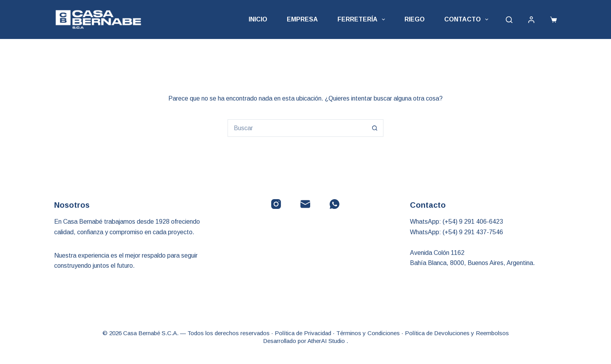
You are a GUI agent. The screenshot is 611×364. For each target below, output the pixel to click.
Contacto (468, 19)
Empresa (302, 19)
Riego (415, 19)
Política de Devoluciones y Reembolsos (457, 333)
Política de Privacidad (303, 333)
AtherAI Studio (327, 341)
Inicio (258, 19)
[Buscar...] (297, 128)
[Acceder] (531, 20)
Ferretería (363, 19)
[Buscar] (509, 20)
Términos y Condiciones (368, 333)
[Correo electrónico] (305, 204)
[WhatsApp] (335, 204)
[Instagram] (276, 204)
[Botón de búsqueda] (375, 128)
